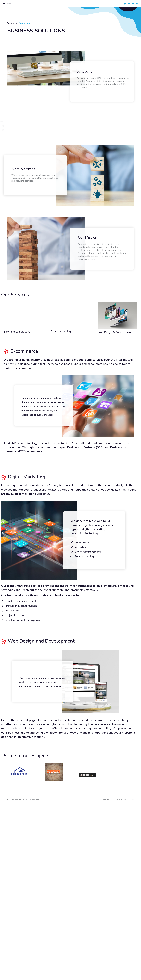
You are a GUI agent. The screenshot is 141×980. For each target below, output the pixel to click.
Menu (7, 4)
